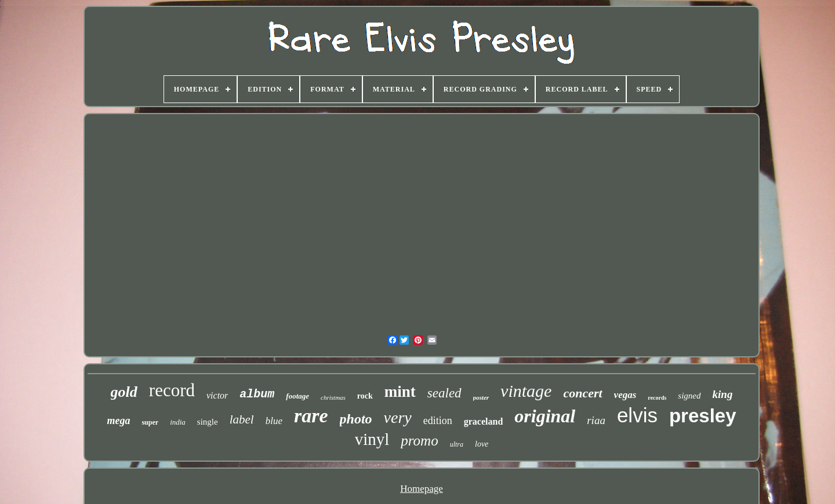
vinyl (372, 439)
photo (356, 419)
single (208, 422)
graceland (484, 421)
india (178, 422)
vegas (625, 395)
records (657, 398)
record (172, 390)
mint (400, 392)
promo (419, 441)
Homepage (422, 489)
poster (481, 397)
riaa (596, 420)
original (545, 416)
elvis (637, 415)
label (242, 419)
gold (124, 392)
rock (365, 396)
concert (582, 393)
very (398, 417)
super (150, 422)
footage (297, 396)
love (482, 444)
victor (217, 395)
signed (689, 396)
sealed (444, 393)
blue (274, 421)
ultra (457, 444)
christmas (333, 397)
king (723, 394)
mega (118, 421)
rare (311, 416)
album (257, 394)
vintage (526, 391)
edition (438, 421)
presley (703, 416)
